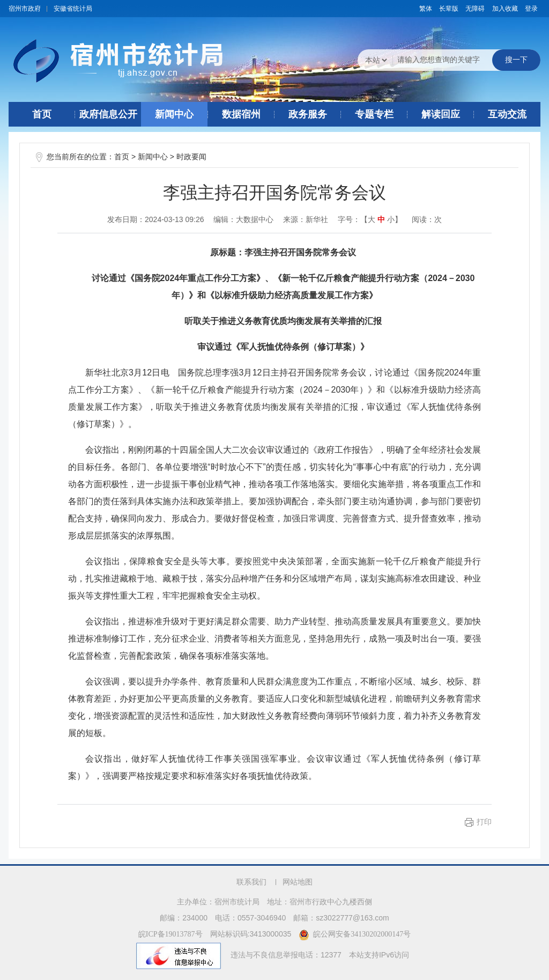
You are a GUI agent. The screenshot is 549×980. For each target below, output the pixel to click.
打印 (484, 822)
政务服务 (308, 114)
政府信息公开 (108, 114)
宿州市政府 (25, 9)
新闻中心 (174, 114)
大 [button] (372, 220)
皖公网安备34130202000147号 (355, 934)
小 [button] (391, 220)
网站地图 (298, 882)
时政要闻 (191, 157)
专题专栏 (374, 114)
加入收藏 (505, 9)
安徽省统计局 (73, 9)
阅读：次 (427, 219)
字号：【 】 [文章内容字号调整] (370, 219)
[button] (449, 9)
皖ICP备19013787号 (170, 934)
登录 (531, 9)
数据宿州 (241, 114)
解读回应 (441, 114)
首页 (42, 114)
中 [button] (381, 220)
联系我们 (251, 882)
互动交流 (507, 114)
